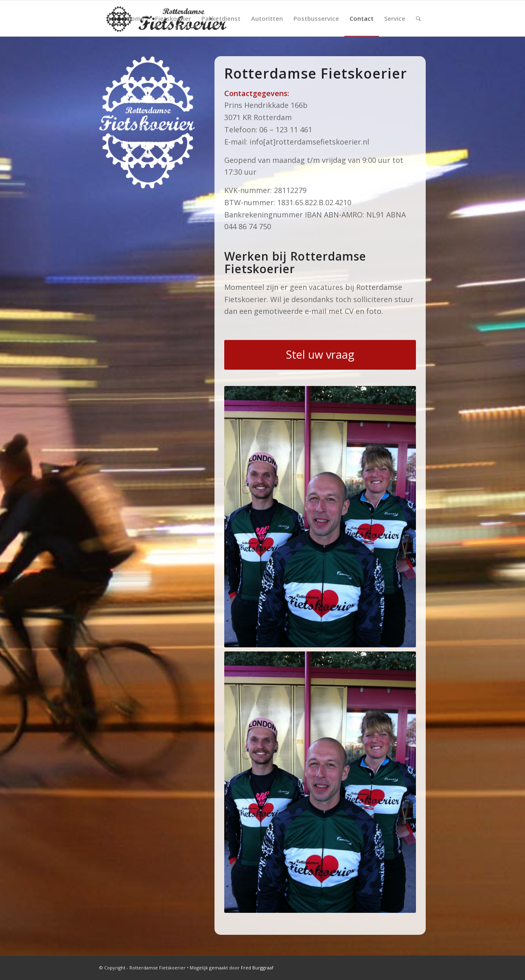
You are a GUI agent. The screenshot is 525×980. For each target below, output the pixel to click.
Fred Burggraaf (257, 968)
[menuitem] (136, 18)
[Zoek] (418, 18)
